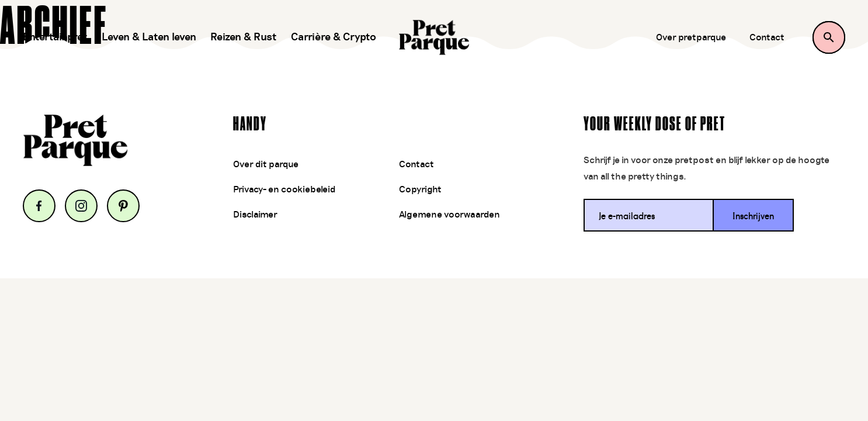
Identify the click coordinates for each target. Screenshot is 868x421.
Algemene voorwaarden (449, 215)
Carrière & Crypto (334, 37)
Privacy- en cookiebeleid (284, 189)
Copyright (420, 189)
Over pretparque (691, 37)
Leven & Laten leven (149, 37)
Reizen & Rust (244, 37)
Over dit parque (266, 164)
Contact (767, 37)
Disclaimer (255, 215)
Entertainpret (55, 37)
